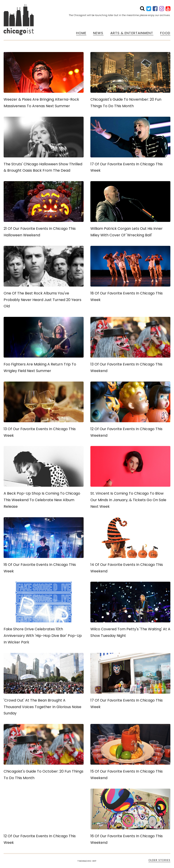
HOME (81, 33)
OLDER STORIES (159, 860)
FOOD (165, 33)
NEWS (98, 33)
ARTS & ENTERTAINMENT (132, 33)
